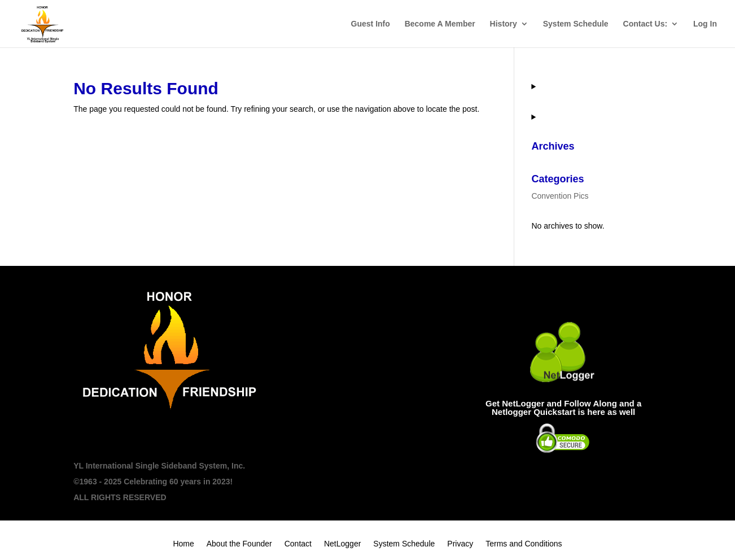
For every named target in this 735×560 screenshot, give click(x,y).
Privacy (460, 544)
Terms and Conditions (524, 544)
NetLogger (342, 544)
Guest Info (371, 24)
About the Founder (239, 544)
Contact (298, 544)
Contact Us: (646, 24)
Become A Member (440, 24)
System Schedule (576, 24)
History (504, 24)
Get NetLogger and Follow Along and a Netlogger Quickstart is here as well (563, 408)
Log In (705, 24)
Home (183, 544)
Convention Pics (560, 196)
